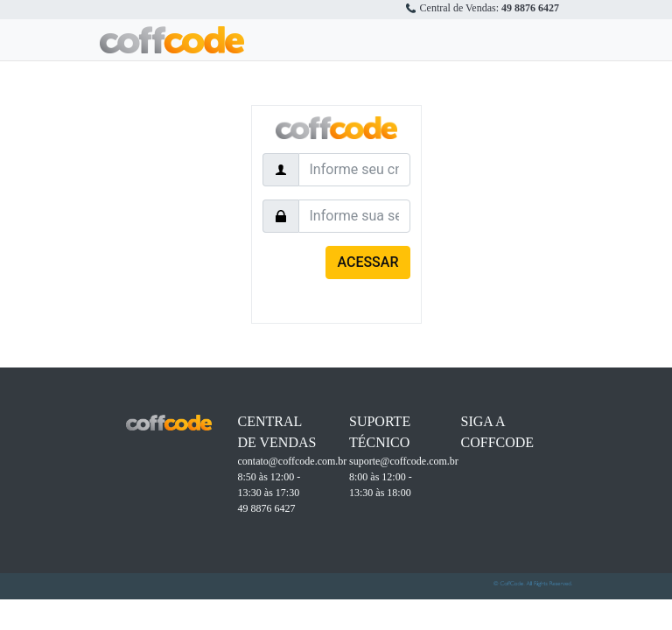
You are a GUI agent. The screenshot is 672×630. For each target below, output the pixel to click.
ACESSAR (367, 262)
